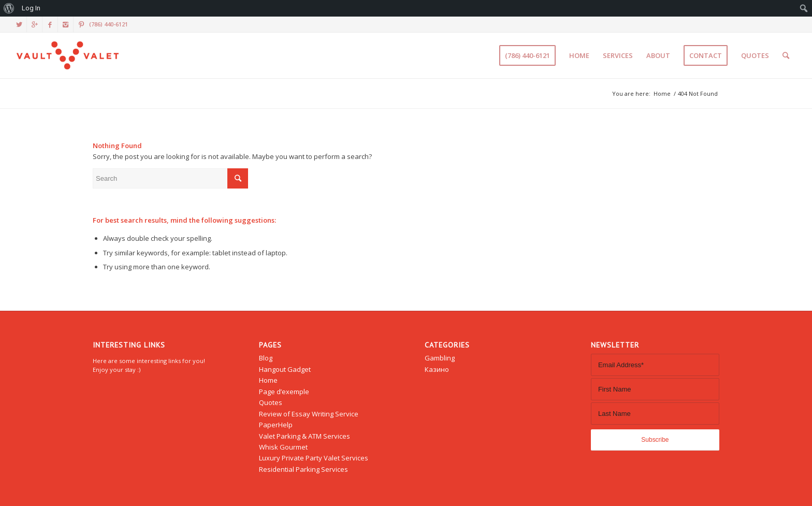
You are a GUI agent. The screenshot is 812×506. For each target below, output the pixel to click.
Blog (266, 358)
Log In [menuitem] (31, 8)
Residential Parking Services (303, 469)
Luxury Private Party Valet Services (314, 458)
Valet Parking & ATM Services (304, 436)
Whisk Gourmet (283, 447)
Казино (437, 369)
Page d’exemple (284, 392)
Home (662, 93)
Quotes (271, 402)
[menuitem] (9, 8)
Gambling (440, 358)
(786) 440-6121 (108, 24)
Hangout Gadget (285, 369)
